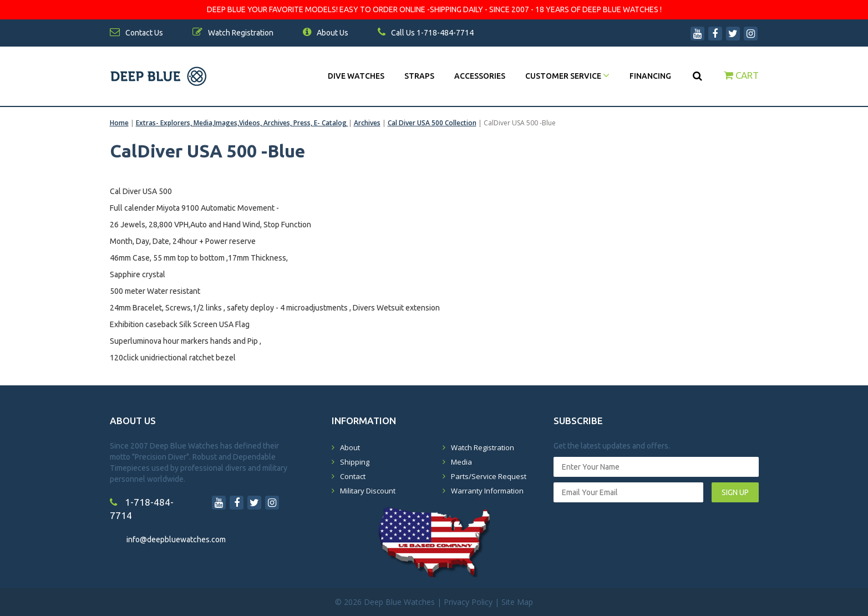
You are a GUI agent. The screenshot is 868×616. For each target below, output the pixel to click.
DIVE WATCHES (356, 76)
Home (119, 123)
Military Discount (368, 491)
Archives (367, 123)
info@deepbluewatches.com (176, 539)
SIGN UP (735, 492)
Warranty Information (487, 491)
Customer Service (567, 76)
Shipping (355, 462)
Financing (650, 76)
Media (461, 462)
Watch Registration (483, 447)
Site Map (517, 602)
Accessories (480, 76)
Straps (419, 76)
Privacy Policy (468, 602)
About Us (326, 33)
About (350, 447)
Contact (353, 476)
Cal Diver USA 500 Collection (432, 123)
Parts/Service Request (489, 476)
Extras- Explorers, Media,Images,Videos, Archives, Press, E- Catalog (242, 123)
